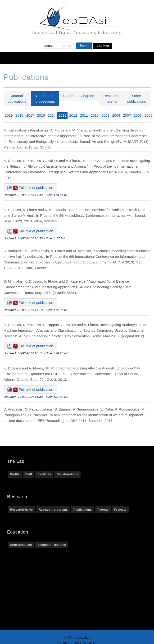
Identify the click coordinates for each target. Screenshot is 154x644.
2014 (52, 115)
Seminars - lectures (52, 545)
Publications (83, 510)
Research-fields (21, 510)
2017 (30, 115)
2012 (73, 115)
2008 (116, 115)
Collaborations (67, 474)
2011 (84, 115)
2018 (19, 115)
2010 (95, 115)
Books (68, 96)
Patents (103, 510)
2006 (138, 115)
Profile (15, 474)
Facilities (44, 474)
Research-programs (53, 510)
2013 (62, 115)
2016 (41, 115)
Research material (111, 99)
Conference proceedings (45, 99)
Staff (29, 474)
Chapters (88, 96)
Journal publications (17, 99)
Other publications (137, 99)
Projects (120, 510)
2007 (127, 115)
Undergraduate (21, 545)
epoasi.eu (84, 637)
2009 (105, 115)
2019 (9, 115)
